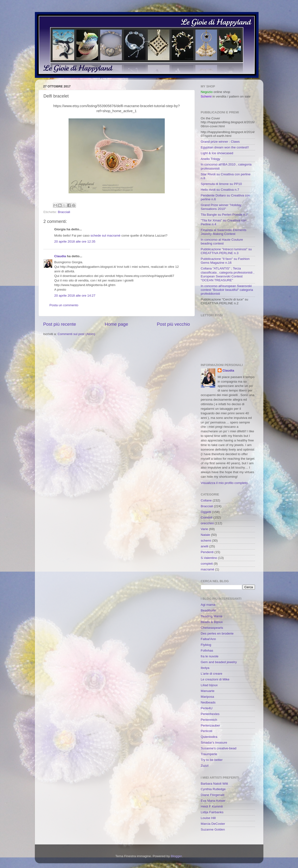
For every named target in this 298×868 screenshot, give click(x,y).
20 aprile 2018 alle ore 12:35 (75, 241)
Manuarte (208, 691)
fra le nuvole (210, 656)
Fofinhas (207, 651)
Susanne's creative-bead (219, 748)
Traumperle (209, 754)
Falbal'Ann (208, 639)
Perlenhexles (210, 714)
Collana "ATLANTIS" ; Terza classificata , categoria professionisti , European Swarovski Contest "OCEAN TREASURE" (228, 274)
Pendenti (207, 552)
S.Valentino (209, 558)
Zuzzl (205, 766)
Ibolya (205, 668)
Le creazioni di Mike (215, 679)
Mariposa (208, 697)
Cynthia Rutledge (213, 789)
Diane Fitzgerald (213, 795)
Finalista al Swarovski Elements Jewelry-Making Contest (224, 232)
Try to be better (212, 760)
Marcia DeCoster (213, 824)
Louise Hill (208, 818)
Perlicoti (207, 731)
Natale (206, 535)
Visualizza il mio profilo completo (224, 483)
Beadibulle (208, 610)
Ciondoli (207, 517)
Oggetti (206, 512)
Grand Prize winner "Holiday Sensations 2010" (221, 207)
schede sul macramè (105, 235)
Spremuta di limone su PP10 (221, 184)
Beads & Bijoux (212, 622)
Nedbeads (208, 702)
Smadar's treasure (214, 743)
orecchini (207, 523)
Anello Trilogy (211, 159)
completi (207, 564)
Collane (206, 500)
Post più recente (60, 324)
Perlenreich (209, 720)
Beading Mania (212, 616)
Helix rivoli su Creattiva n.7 (220, 190)
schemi (206, 541)
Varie (205, 529)
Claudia (60, 256)
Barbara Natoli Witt (214, 784)
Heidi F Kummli (212, 806)
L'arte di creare (212, 674)
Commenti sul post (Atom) (76, 334)
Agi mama (208, 605)
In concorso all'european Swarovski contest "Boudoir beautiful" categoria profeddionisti (227, 290)
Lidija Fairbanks (212, 812)
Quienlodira (209, 737)
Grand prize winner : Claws (220, 142)
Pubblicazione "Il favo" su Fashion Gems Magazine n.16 (225, 261)
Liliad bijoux (209, 685)
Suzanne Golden (213, 829)
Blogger (176, 856)
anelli (205, 546)
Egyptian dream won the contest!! (225, 147)
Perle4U (207, 708)
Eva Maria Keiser (213, 801)
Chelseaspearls (212, 628)
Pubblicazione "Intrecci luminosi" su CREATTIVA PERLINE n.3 (226, 251)
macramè (208, 569)
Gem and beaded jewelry (219, 662)
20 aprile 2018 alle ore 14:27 (75, 296)
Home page (116, 324)
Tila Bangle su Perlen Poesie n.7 (224, 215)
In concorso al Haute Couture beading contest (222, 241)
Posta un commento (64, 305)
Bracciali (64, 212)
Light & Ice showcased (217, 153)
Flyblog (206, 645)
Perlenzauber (210, 725)
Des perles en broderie (217, 633)
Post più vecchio (173, 324)
